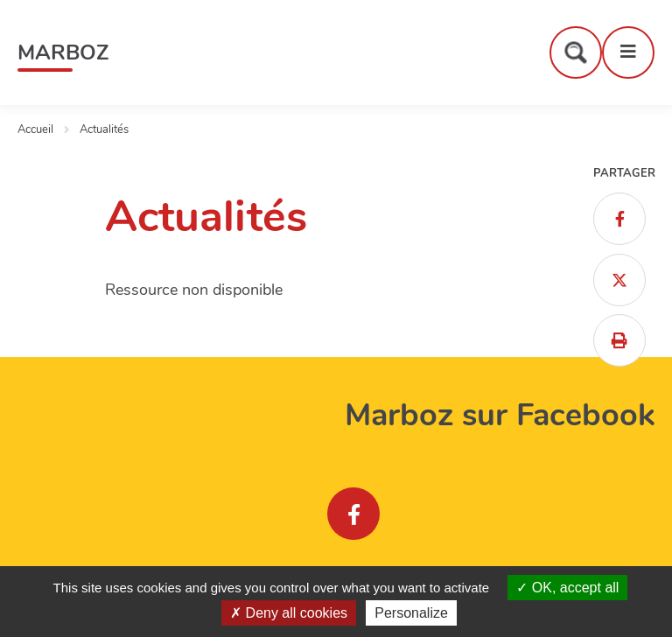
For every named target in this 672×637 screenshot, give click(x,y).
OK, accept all (567, 588)
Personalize (411, 613)
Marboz (63, 52)
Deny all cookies (289, 613)
